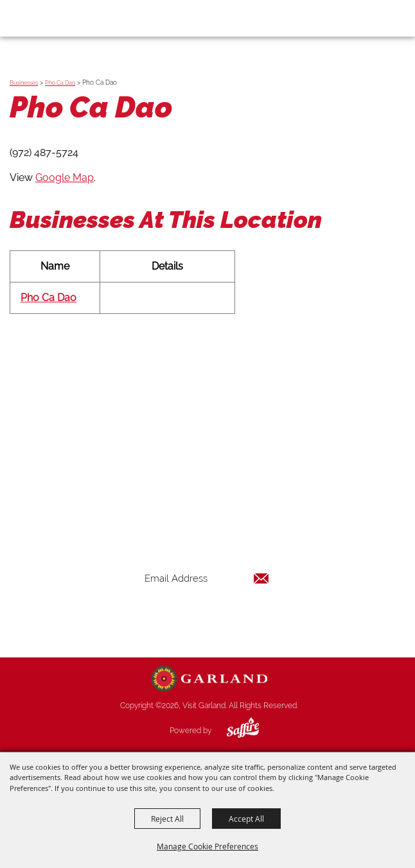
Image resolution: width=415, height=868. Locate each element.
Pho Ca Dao (60, 83)
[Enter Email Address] (207, 578)
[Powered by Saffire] (233, 731)
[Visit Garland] (46, 18)
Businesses (24, 83)
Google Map (65, 178)
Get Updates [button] (207, 620)
